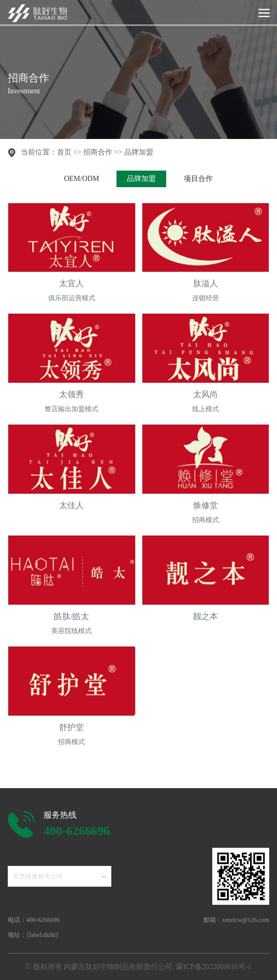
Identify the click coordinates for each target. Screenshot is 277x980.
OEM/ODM (82, 179)
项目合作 (198, 179)
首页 (64, 152)
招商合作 (98, 152)
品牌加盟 (139, 152)
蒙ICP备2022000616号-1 (214, 967)
